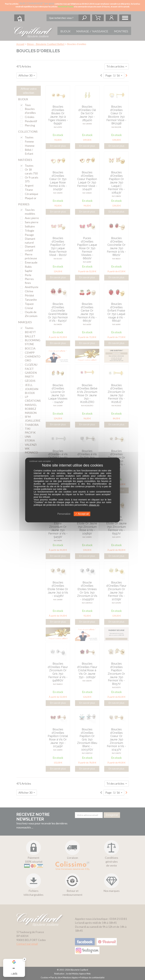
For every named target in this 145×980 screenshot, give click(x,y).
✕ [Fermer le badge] (25, 959)
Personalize (64, 514)
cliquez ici (94, 505)
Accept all (82, 514)
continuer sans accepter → (41, 461)
